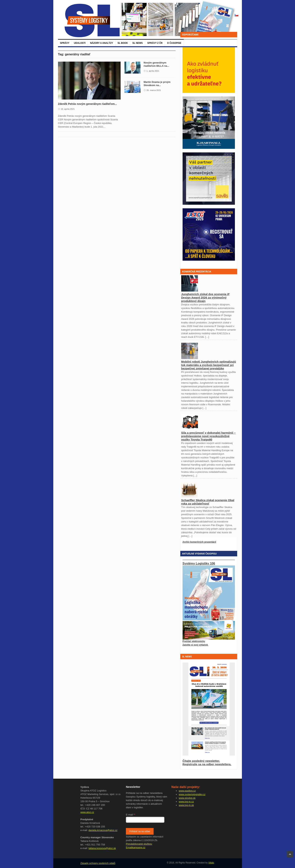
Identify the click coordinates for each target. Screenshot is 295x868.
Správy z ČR (155, 43)
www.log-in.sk (186, 805)
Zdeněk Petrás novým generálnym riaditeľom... (87, 104)
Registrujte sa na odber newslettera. (207, 764)
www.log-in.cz (186, 802)
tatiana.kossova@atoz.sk (102, 848)
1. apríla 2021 (153, 71)
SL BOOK (123, 43)
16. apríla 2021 (68, 109)
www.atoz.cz (87, 812)
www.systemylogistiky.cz (192, 794)
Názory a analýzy (102, 43)
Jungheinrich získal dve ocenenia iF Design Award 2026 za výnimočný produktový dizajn (206, 298)
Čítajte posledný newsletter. (201, 761)
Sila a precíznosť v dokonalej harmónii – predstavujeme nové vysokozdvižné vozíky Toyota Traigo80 (208, 436)
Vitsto (211, 863)
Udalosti (80, 43)
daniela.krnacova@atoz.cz (103, 830)
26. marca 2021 (154, 90)
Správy (65, 43)
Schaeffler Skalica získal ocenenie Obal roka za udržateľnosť (208, 502)
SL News (137, 43)
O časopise (174, 43)
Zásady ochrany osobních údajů (98, 863)
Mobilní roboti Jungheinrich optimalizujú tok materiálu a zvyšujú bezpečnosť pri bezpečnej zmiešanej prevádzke (209, 365)
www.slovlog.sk (187, 798)
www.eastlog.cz (187, 791)
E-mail (131, 815)
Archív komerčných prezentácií (199, 542)
